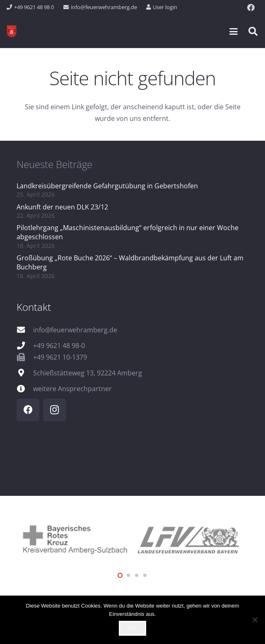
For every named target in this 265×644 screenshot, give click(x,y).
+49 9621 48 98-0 (59, 346)
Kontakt (34, 307)
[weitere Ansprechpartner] (25, 388)
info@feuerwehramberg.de (75, 330)
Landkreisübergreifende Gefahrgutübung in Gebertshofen (107, 186)
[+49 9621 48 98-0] (25, 345)
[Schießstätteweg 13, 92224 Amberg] (25, 373)
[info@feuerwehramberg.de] (25, 330)
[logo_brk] (75, 539)
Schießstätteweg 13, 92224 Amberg (88, 373)
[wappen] (12, 31)
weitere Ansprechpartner (72, 389)
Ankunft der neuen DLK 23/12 (62, 207)
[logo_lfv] (190, 538)
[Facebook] (251, 7)
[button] (234, 31)
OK (133, 628)
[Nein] (255, 620)
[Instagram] (54, 410)
